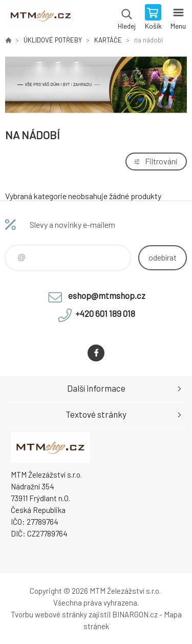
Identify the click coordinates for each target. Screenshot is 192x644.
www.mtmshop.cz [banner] (40, 18)
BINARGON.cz (135, 614)
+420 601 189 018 (105, 313)
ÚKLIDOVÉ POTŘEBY (53, 40)
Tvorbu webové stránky (49, 614)
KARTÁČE (108, 40)
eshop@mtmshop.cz (107, 295)
